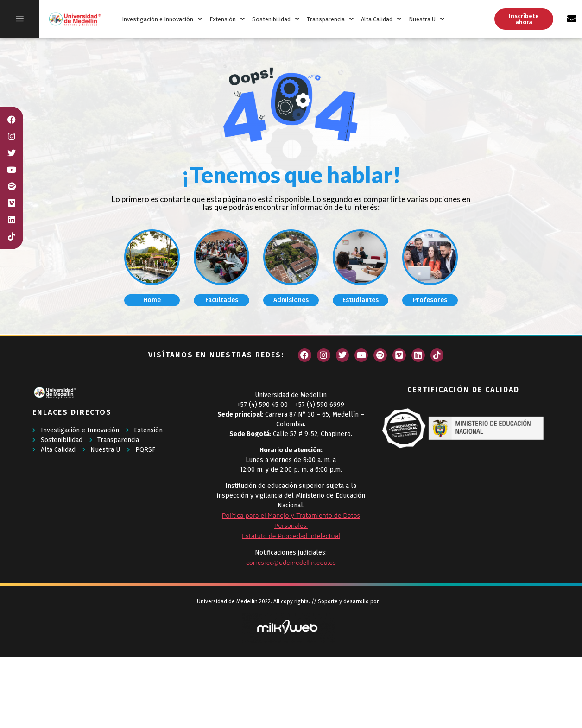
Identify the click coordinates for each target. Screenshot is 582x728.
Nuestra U (427, 19)
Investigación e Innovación (162, 19)
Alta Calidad (381, 19)
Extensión (227, 19)
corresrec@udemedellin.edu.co (291, 562)
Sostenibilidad (276, 19)
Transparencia (330, 19)
